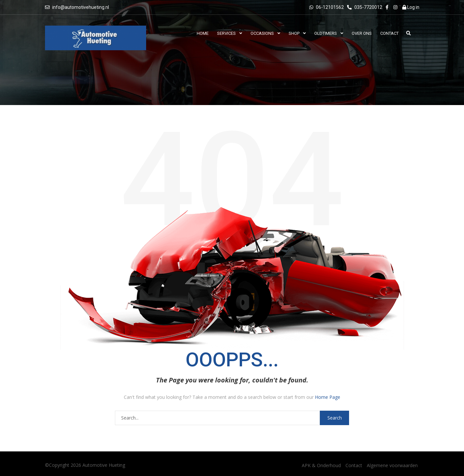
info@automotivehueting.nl (81, 7)
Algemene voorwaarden (392, 465)
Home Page (328, 397)
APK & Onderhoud (321, 465)
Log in (411, 7)
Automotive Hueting (104, 465)
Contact (354, 465)
